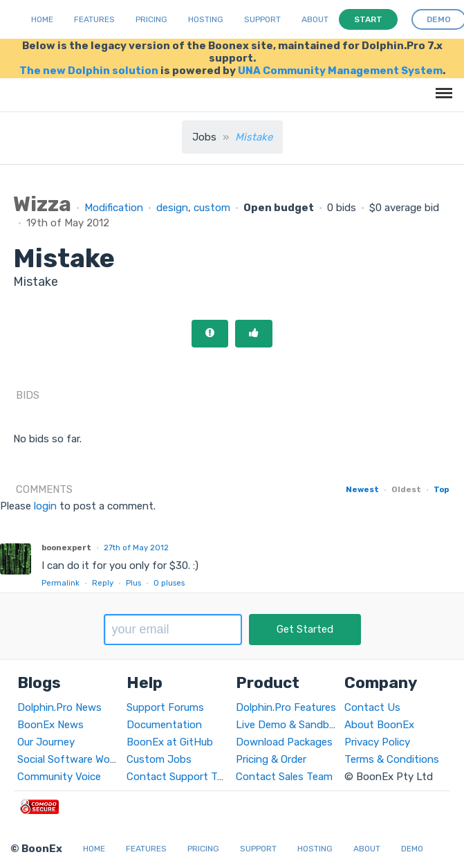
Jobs (204, 137)
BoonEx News (50, 725)
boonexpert (66, 548)
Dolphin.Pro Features (286, 707)
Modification (114, 208)
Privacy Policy (377, 742)
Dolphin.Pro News (59, 707)
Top (441, 489)
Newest (362, 489)
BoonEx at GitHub (170, 742)
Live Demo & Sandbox (288, 725)
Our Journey (46, 742)
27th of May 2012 (136, 548)
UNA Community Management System (340, 71)
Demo (412, 849)
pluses (169, 583)
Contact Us (372, 707)
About (315, 19)
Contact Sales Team (284, 777)
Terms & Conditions (392, 759)
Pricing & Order (271, 759)
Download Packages (284, 742)
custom (212, 208)
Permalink (61, 583)
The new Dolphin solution (89, 71)
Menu (442, 86)
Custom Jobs (159, 759)
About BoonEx (379, 725)
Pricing (151, 19)
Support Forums (165, 707)
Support (262, 19)
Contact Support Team (182, 777)
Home (42, 19)
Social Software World (69, 759)
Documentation (164, 725)
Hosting (206, 19)
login (45, 506)
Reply (103, 583)
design (172, 208)
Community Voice (59, 777)
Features (94, 19)
